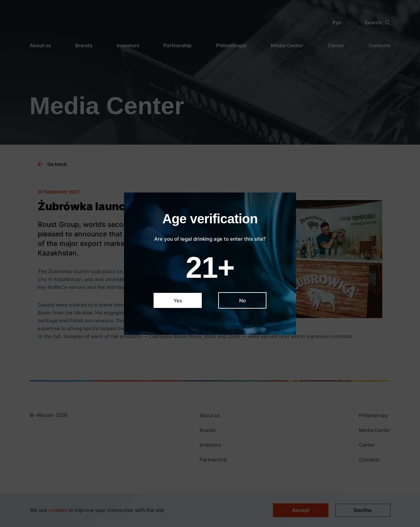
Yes (178, 301)
